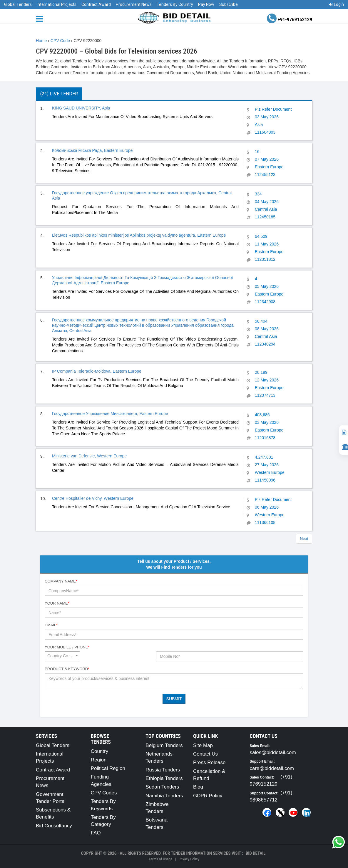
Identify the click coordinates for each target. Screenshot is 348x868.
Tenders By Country (175, 4)
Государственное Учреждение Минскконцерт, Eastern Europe (110, 414)
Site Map (203, 745)
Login (336, 4)
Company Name (61, 581)
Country (100, 751)
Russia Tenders (163, 770)
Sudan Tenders (162, 787)
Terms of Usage (160, 859)
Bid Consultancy (54, 826)
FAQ (96, 833)
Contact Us (205, 754)
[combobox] (62, 656)
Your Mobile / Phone (67, 647)
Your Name (57, 603)
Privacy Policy (189, 859)
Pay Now (206, 4)
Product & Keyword (67, 669)
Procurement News (134, 4)
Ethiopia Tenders (164, 778)
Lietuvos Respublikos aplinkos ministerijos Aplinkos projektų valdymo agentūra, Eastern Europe (139, 235)
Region (99, 760)
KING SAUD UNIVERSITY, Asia (81, 108)
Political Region (108, 768)
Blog (198, 787)
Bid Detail (256, 853)
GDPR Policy (208, 796)
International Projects (57, 4)
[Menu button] (41, 18)
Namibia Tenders (164, 796)
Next (304, 539)
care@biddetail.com (272, 768)
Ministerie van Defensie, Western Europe (89, 456)
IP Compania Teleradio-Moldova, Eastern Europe (97, 371)
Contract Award (96, 4)
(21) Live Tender (59, 94)
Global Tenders (18, 4)
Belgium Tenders (164, 745)
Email (51, 625)
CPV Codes (104, 793)
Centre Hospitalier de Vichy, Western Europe (93, 498)
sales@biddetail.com (273, 752)
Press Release (209, 762)
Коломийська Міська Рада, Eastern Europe (92, 150)
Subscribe (229, 4)
